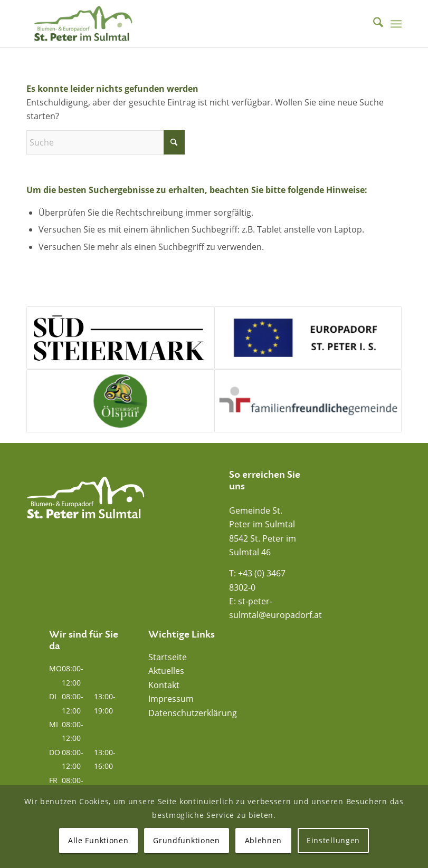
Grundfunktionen (187, 840)
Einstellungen (333, 840)
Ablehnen (264, 840)
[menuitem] (373, 24)
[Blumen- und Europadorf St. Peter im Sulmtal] (83, 24)
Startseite (168, 657)
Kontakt (164, 685)
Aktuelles (166, 671)
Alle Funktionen (98, 840)
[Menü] (396, 24)
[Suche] (373, 24)
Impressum (171, 699)
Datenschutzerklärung (193, 713)
